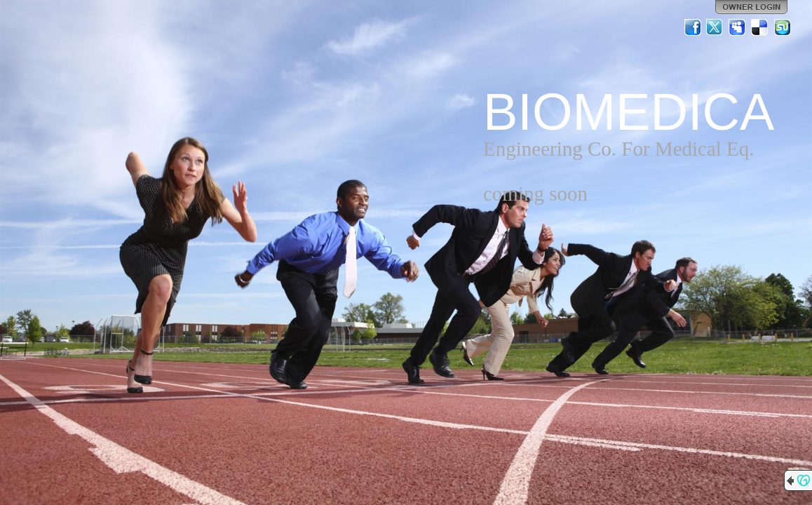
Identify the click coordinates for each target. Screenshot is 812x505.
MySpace (738, 27)
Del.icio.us (760, 27)
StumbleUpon (783, 27)
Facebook (693, 27)
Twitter (715, 27)
